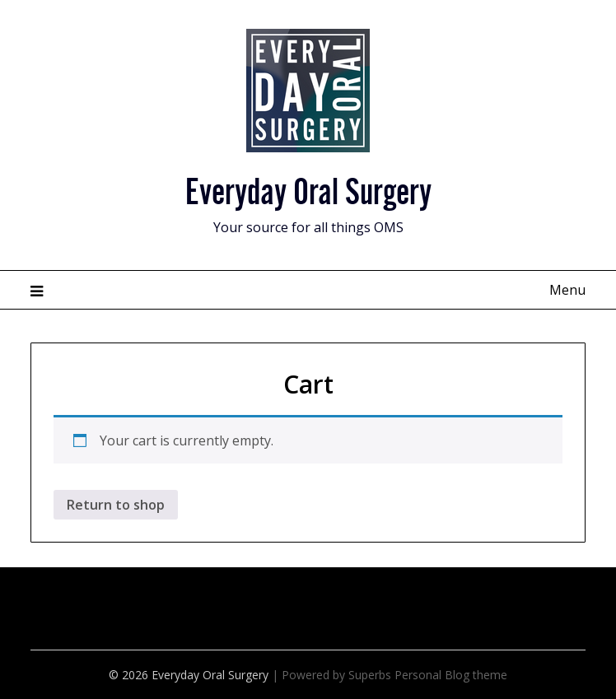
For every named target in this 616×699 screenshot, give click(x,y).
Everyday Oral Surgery (308, 188)
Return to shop (116, 505)
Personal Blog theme (451, 675)
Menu (567, 290)
